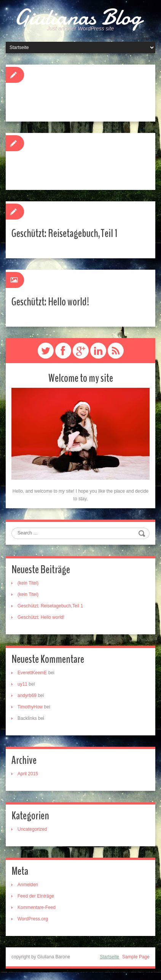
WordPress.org (33, 919)
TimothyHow (30, 707)
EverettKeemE (32, 673)
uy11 (22, 684)
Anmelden (28, 885)
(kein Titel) (28, 583)
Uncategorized (32, 829)
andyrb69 (27, 695)
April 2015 (28, 774)
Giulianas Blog (78, 17)
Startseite (109, 957)
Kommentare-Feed (37, 907)
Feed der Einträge (36, 896)
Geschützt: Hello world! (50, 302)
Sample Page (136, 957)
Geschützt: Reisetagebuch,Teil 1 (65, 233)
